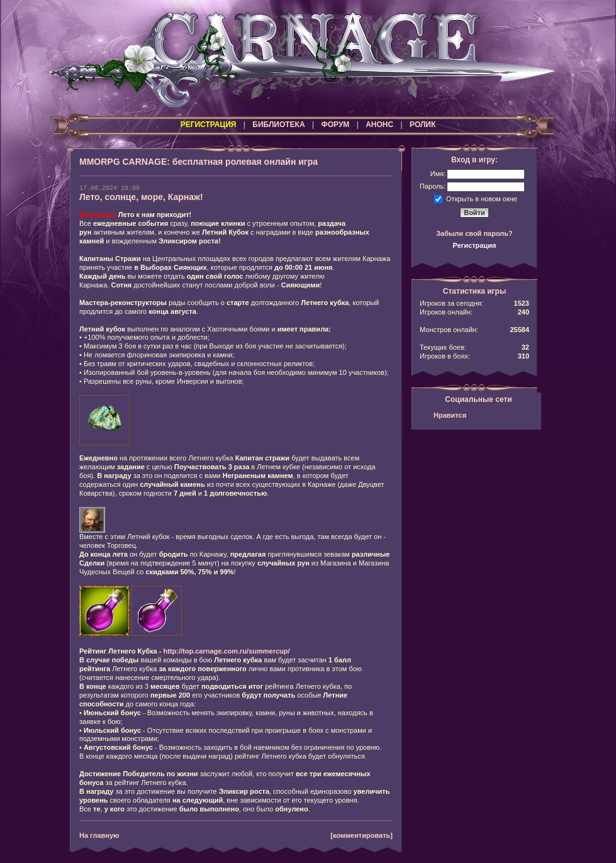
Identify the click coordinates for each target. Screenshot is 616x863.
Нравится (450, 415)
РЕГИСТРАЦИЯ (209, 125)
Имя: (438, 174)
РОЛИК (423, 125)
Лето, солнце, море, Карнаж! (141, 197)
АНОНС (379, 125)
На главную (99, 835)
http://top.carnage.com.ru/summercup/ (226, 651)
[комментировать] (361, 835)
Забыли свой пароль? (474, 233)
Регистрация (475, 245)
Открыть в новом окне (482, 198)
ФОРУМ (335, 125)
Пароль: (433, 186)
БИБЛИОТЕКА (278, 125)
